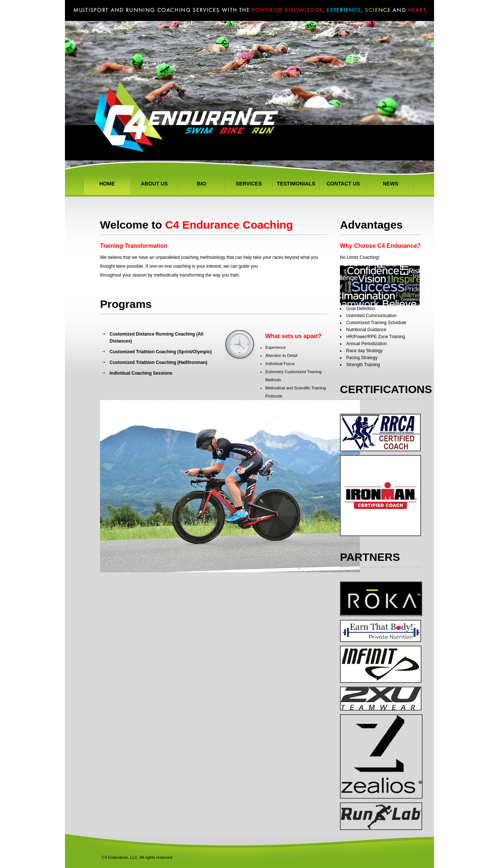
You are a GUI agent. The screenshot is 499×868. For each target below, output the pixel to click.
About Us (154, 184)
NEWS (390, 184)
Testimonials (296, 184)
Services (249, 184)
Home (107, 184)
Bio (202, 184)
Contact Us (343, 184)
